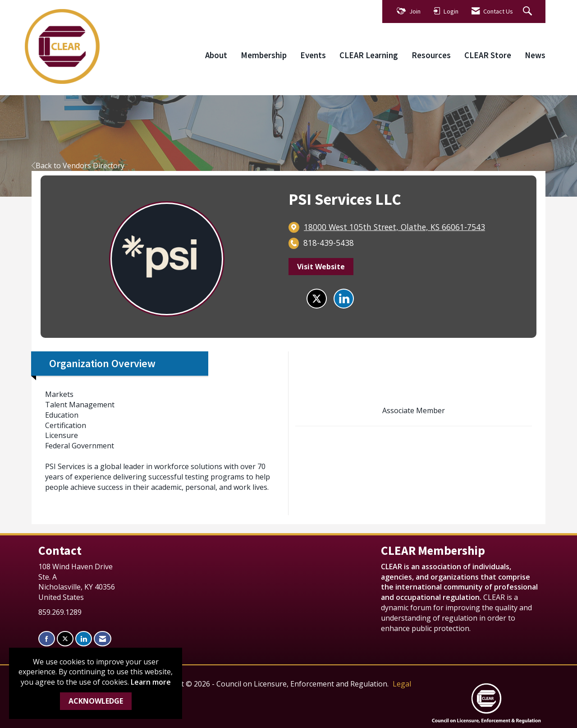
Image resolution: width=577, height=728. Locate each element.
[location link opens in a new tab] (394, 227)
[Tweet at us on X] (65, 639)
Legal (402, 684)
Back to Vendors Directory (78, 166)
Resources (431, 55)
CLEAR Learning (369, 55)
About (216, 55)
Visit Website (321, 267)
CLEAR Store (488, 55)
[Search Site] (529, 12)
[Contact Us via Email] (103, 639)
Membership (264, 55)
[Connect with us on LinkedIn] (84, 639)
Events (313, 55)
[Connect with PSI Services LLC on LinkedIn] (344, 299)
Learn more (151, 682)
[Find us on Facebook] (47, 639)
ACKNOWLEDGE (96, 701)
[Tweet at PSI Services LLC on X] (317, 299)
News (535, 55)
